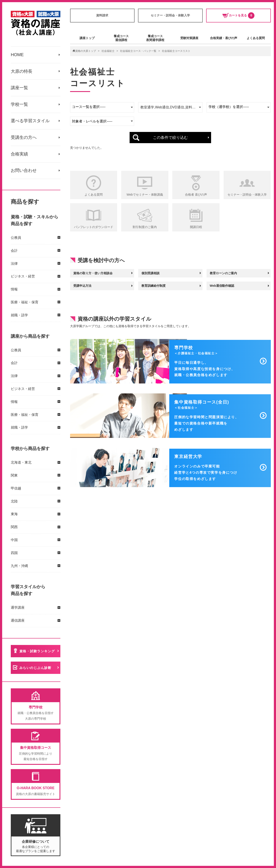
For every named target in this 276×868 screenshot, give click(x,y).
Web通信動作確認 (222, 285)
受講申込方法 (82, 285)
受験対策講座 (189, 38)
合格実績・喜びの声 (224, 38)
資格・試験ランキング (37, 652)
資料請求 (102, 15)
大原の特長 (22, 71)
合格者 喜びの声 (196, 194)
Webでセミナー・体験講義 (145, 194)
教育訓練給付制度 (154, 285)
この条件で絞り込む (170, 138)
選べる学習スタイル (30, 121)
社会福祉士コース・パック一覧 (138, 51)
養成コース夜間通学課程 (155, 38)
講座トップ (87, 38)
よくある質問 (256, 38)
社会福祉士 (108, 51)
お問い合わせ (24, 171)
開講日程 (196, 227)
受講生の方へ (24, 138)
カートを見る (238, 16)
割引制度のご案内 (145, 227)
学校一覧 (19, 105)
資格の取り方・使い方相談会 (93, 273)
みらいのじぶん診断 (35, 668)
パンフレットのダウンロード (94, 227)
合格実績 (19, 155)
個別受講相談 (151, 273)
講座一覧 (19, 88)
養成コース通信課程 (121, 38)
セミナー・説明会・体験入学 (170, 15)
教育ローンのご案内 (223, 273)
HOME (17, 55)
